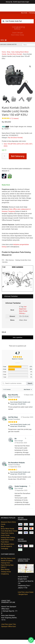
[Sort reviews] (28, 382)
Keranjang (32, 5)
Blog (2, 519)
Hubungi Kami (5, 555)
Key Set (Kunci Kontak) (15, 46)
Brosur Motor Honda (8, 521)
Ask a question (17, 330)
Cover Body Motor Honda (9, 523)
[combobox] (17, 13)
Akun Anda (24, 5)
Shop (9, 44)
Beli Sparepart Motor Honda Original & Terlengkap (8, 539)
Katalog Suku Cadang (8, 530)
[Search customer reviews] (14, 376)
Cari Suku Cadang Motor (8, 37)
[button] (2, 32)
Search (30, 376)
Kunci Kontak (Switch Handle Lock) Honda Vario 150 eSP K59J (20, 395)
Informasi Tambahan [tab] (11, 289)
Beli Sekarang (18, 149)
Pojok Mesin (5, 534)
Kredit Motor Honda (7, 532)
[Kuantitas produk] (5, 148)
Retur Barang (5, 562)
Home (4, 44)
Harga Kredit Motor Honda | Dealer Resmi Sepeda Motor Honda (17, 10)
